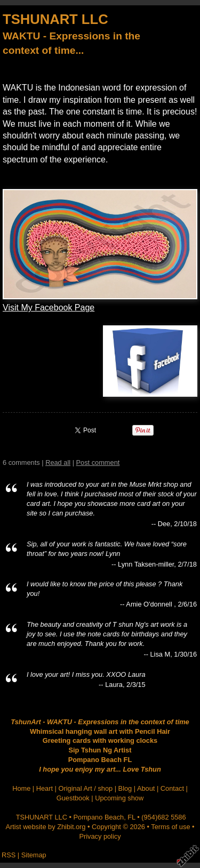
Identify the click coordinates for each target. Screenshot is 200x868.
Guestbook (73, 798)
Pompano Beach (99, 817)
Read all (58, 462)
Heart (45, 788)
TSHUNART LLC (55, 19)
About (146, 788)
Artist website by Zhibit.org (45, 827)
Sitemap (34, 855)
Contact (172, 788)
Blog (125, 788)
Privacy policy (100, 836)
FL (131, 817)
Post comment (98, 462)
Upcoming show (119, 798)
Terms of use (170, 827)
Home (21, 788)
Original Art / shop (85, 788)
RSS (9, 855)
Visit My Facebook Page (49, 308)
